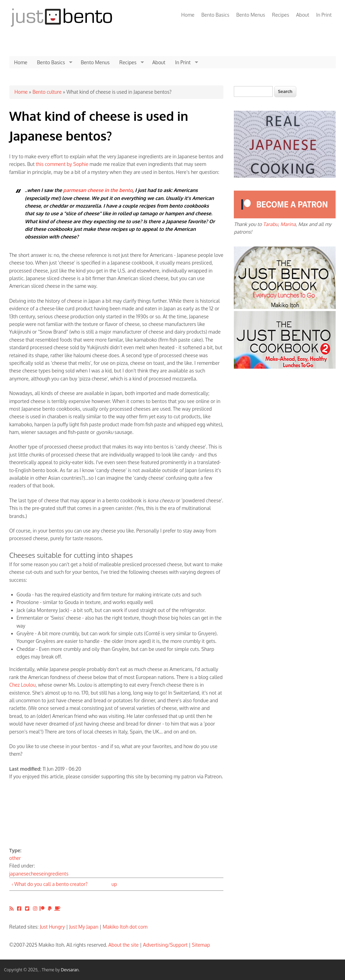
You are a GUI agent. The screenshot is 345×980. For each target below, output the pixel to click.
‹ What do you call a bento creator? (50, 884)
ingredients (56, 874)
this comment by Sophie (62, 164)
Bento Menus (251, 15)
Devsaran (70, 970)
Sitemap (201, 945)
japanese (19, 874)
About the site (124, 945)
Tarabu (270, 224)
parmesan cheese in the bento (98, 190)
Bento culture (47, 92)
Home (188, 15)
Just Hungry (52, 927)
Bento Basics (215, 15)
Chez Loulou (23, 685)
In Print (324, 15)
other (15, 858)
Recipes (281, 15)
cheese (36, 874)
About (303, 15)
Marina (288, 224)
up (114, 884)
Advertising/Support (165, 945)
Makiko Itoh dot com (125, 927)
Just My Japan (84, 927)
